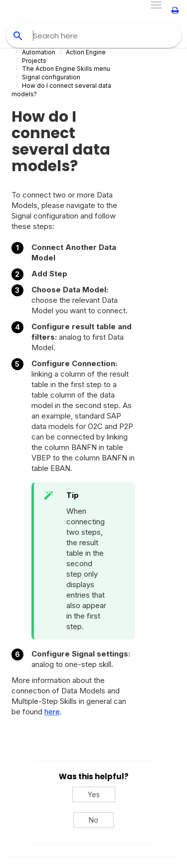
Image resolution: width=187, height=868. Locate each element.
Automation (39, 52)
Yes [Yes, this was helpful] (94, 794)
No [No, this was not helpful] (93, 820)
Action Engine (86, 52)
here (52, 712)
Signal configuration (51, 77)
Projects (34, 61)
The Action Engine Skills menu (66, 69)
